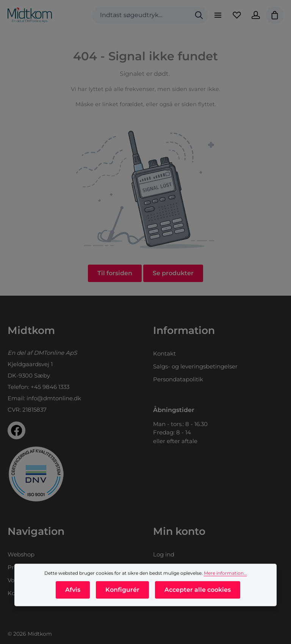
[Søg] (199, 15)
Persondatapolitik (178, 379)
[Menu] (218, 15)
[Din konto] (256, 15)
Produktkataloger (33, 567)
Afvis (73, 604)
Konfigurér (122, 604)
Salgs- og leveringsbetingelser (195, 366)
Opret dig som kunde (183, 567)
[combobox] (142, 15)
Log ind (164, 554)
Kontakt (164, 353)
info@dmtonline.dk (54, 398)
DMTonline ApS (55, 353)
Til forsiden (115, 273)
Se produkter (173, 273)
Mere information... (225, 588)
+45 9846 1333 (50, 387)
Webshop (21, 554)
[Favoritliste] (237, 15)
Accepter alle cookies (198, 604)
